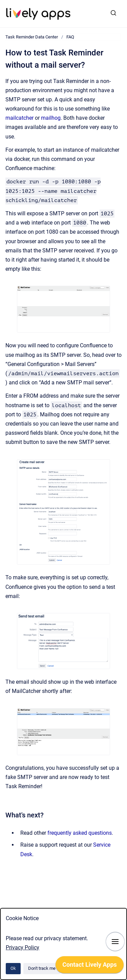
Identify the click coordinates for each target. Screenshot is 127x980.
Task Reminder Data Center (32, 37)
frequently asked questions (80, 833)
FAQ (70, 37)
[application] (90, 966)
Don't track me (42, 968)
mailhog (51, 118)
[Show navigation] (115, 942)
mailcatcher (19, 118)
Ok (13, 968)
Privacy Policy (23, 948)
